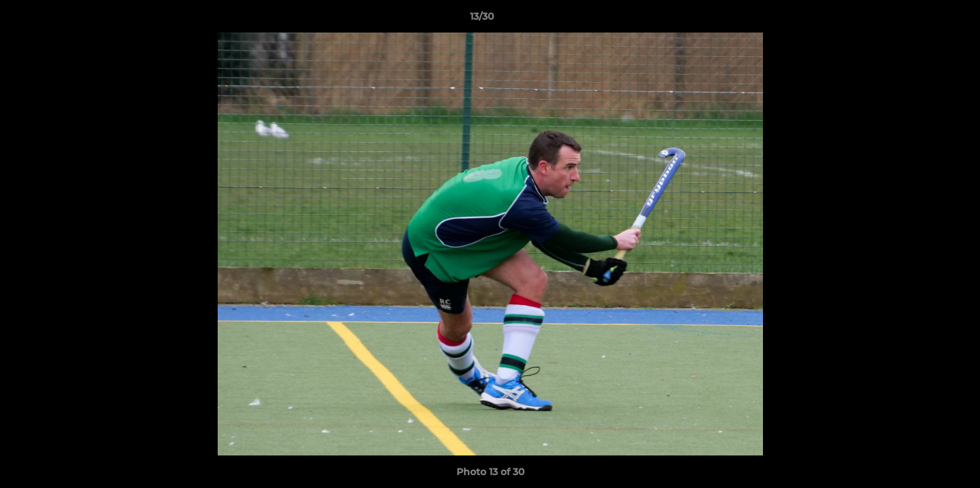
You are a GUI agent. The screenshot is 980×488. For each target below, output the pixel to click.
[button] (923, 20)
